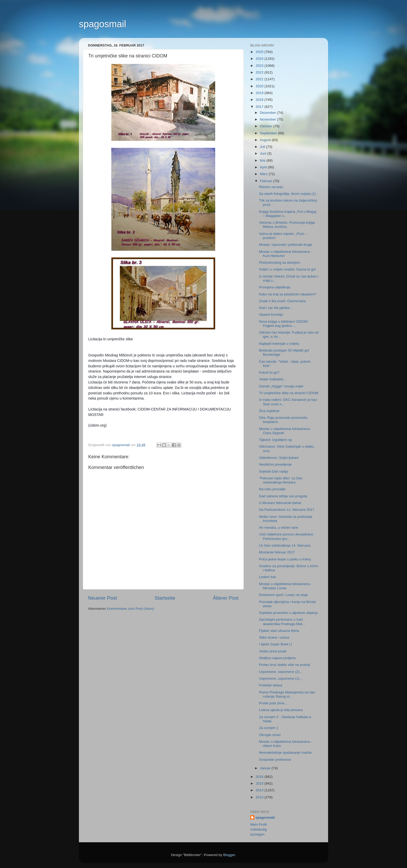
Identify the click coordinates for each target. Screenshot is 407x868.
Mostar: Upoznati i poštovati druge (286, 245)
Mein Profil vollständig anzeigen (259, 829)
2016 (260, 777)
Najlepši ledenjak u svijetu (279, 344)
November (268, 119)
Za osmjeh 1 (269, 728)
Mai (263, 160)
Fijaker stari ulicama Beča (279, 631)
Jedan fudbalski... (273, 379)
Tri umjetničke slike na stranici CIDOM (289, 393)
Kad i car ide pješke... (276, 308)
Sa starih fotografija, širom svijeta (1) (287, 194)
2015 (260, 783)
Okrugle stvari (270, 735)
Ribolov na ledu (271, 187)
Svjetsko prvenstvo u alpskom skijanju (289, 613)
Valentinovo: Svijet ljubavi (279, 458)
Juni (264, 153)
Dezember (268, 113)
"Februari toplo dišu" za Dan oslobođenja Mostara (281, 480)
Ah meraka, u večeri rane (279, 528)
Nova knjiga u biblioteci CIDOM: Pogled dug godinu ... (284, 324)
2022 (260, 72)
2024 (260, 59)
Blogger (229, 855)
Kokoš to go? (269, 372)
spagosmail (103, 24)
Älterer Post (226, 598)
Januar (266, 768)
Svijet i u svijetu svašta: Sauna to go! (288, 269)
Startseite (165, 598)
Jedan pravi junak (273, 651)
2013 (260, 797)
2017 (260, 107)
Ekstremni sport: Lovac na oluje (283, 595)
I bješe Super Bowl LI (276, 644)
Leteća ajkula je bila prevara (281, 710)
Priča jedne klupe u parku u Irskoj (285, 559)
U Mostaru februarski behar (280, 503)
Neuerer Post (102, 598)
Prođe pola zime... (273, 703)
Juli (263, 147)
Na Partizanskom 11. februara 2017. (287, 510)
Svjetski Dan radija (274, 471)
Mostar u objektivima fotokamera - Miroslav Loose (285, 586)
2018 (260, 100)
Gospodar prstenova (275, 760)
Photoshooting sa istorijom (280, 263)
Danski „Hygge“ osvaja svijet (281, 386)
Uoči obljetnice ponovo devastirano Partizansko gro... (286, 536)
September (269, 133)
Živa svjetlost (269, 411)
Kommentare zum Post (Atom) (131, 609)
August (266, 140)
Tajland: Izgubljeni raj (275, 440)
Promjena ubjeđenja (275, 287)
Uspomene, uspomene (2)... (281, 672)
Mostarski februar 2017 (277, 552)
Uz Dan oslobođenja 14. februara (285, 545)
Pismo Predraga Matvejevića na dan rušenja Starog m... (287, 694)
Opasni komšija (271, 314)
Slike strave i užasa (274, 637)
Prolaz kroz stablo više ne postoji (285, 665)
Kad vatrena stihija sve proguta (283, 496)
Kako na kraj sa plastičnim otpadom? (288, 294)
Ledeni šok (267, 577)
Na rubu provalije (272, 489)
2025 (260, 52)
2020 (260, 86)
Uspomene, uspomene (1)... (281, 678)
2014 (260, 790)
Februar (266, 181)
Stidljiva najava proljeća (277, 658)
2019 (260, 93)
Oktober (267, 126)
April (264, 167)
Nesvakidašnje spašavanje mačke (285, 753)
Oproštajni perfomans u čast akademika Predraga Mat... (282, 622)
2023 (260, 66)
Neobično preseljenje (275, 464)
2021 (260, 79)
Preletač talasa (271, 685)
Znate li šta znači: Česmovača (282, 301)
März (264, 174)
